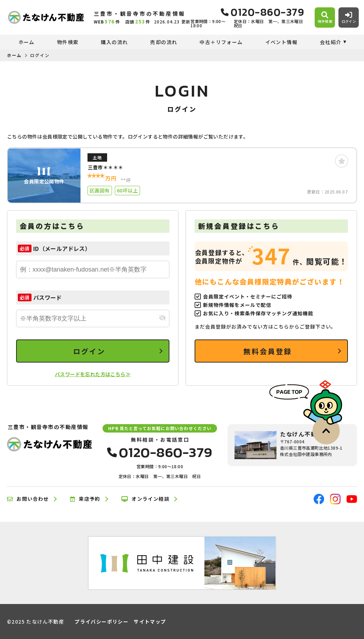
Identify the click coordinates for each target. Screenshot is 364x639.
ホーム (27, 42)
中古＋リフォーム (221, 42)
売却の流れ (164, 42)
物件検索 (68, 42)
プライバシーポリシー (101, 622)
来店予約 (85, 499)
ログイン (89, 351)
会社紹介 (331, 42)
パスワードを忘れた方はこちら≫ (93, 374)
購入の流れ (114, 42)
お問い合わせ (28, 499)
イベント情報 (281, 42)
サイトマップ (150, 622)
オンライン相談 (145, 499)
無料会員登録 (268, 351)
